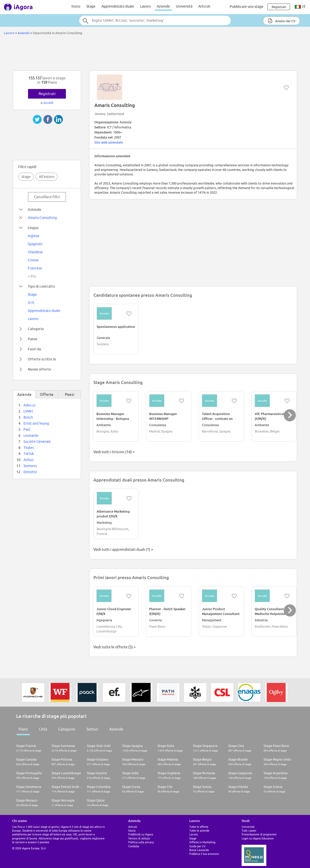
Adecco (29, 405)
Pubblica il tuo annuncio (204, 854)
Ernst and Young (36, 423)
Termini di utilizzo (139, 838)
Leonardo (31, 436)
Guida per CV (197, 846)
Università (184, 6)
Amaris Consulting (42, 218)
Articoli (204, 6)
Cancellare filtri (47, 197)
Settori (92, 729)
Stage (91, 6)
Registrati (47, 94)
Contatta (134, 846)
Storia (132, 830)
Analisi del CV (281, 21)
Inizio (76, 6)
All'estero (47, 177)
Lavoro (145, 6)
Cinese (33, 260)
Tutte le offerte (199, 827)
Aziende (163, 6)
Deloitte (30, 472)
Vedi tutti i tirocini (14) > (114, 452)
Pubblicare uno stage (247, 7)
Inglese (34, 236)
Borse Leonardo (199, 850)
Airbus (29, 460)
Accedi (48, 103)
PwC (27, 429)
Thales (29, 448)
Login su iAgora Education (258, 838)
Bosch (28, 417)
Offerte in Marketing (202, 842)
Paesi (23, 729)
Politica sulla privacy (141, 842)
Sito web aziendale (109, 142)
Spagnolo (35, 244)
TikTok (29, 454)
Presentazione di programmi (259, 834)
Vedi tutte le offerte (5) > (114, 647)
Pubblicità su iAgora (141, 834)
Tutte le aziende (199, 830)
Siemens (30, 466)
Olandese (35, 252)
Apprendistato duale (118, 6)
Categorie (67, 729)
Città (43, 729)
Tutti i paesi (249, 830)
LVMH (28, 411)
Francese (35, 268)
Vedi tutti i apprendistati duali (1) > (123, 549)
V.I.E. (31, 303)
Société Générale (37, 442)
